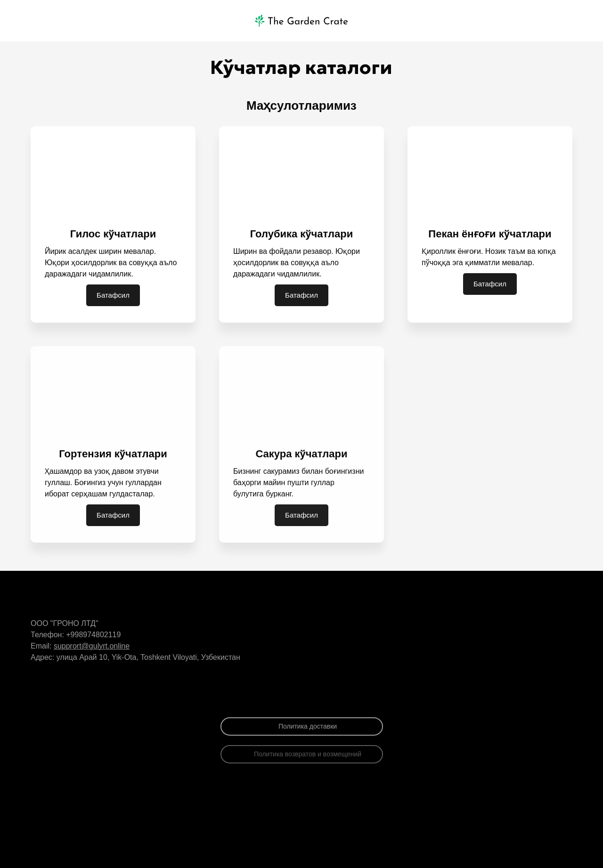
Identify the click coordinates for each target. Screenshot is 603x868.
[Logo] (301, 21)
